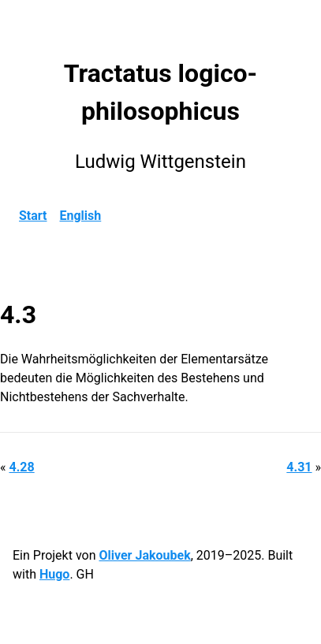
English (81, 216)
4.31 (299, 467)
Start (33, 216)
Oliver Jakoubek (144, 555)
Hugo (54, 574)
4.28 (21, 467)
